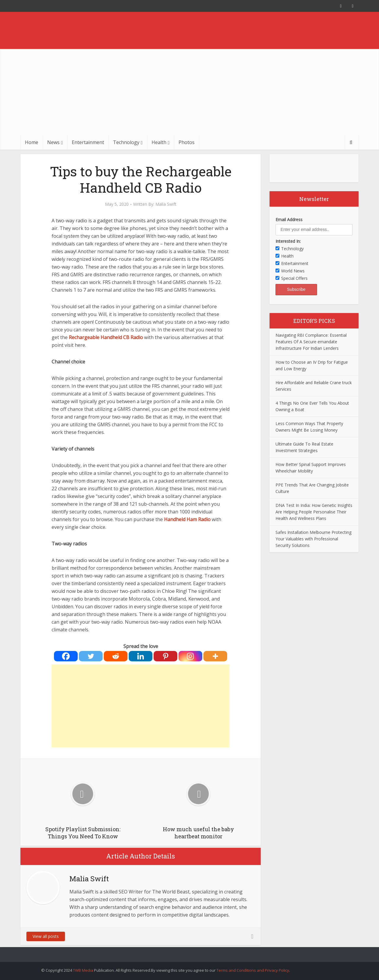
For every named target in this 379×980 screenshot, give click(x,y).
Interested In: (288, 241)
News (53, 142)
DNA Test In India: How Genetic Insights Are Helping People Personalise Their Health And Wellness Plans (314, 512)
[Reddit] (116, 656)
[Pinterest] (165, 656)
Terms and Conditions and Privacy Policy (253, 970)
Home (32, 142)
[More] (215, 656)
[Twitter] (91, 656)
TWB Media (83, 970)
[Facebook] (66, 656)
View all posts (46, 936)
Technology (126, 142)
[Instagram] (190, 656)
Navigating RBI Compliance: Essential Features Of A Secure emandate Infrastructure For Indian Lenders (311, 342)
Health (159, 142)
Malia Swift (166, 204)
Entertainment (88, 142)
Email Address (289, 220)
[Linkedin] (141, 656)
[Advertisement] (189, 90)
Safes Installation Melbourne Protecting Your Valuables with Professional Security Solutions (313, 539)
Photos (187, 142)
